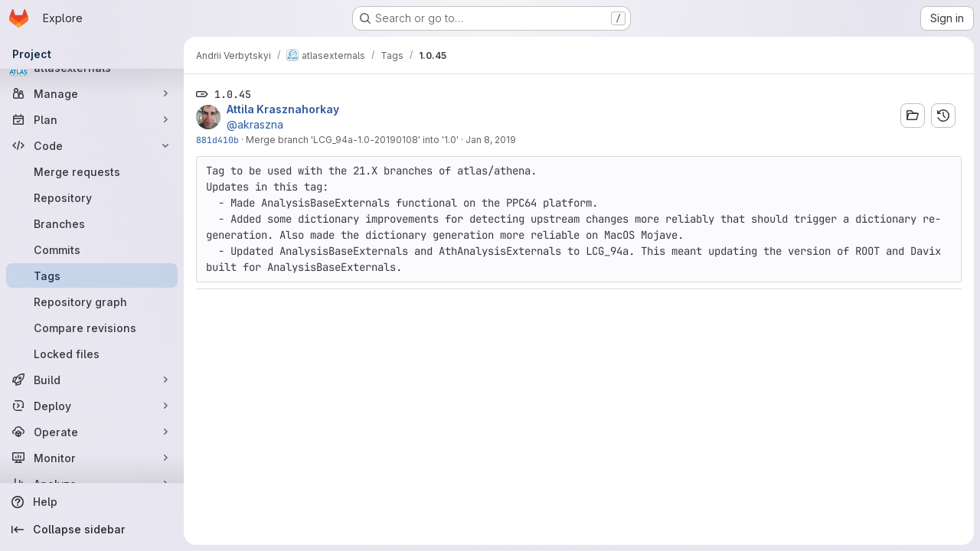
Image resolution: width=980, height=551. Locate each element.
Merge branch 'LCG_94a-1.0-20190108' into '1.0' (352, 140)
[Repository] (92, 197)
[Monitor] (92, 458)
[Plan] (92, 119)
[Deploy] (92, 406)
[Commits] (92, 249)
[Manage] (92, 93)
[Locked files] (92, 354)
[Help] (92, 502)
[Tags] (92, 275)
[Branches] (92, 223)
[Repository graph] (92, 302)
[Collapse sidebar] (92, 530)
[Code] (92, 145)
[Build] (92, 380)
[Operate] (92, 432)
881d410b (217, 140)
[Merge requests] (92, 171)
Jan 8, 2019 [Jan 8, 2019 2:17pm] (491, 140)
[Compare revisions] (92, 328)
